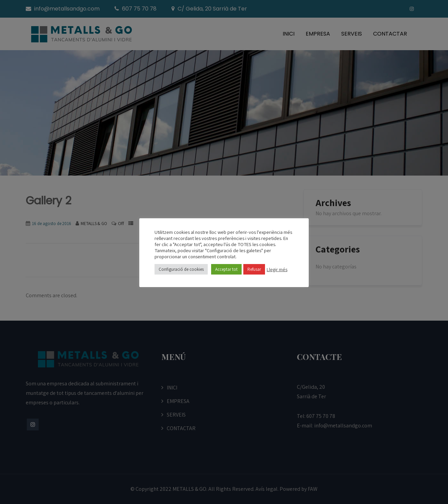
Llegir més (277, 269)
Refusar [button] (254, 269)
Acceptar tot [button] (226, 269)
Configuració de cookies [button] (181, 269)
